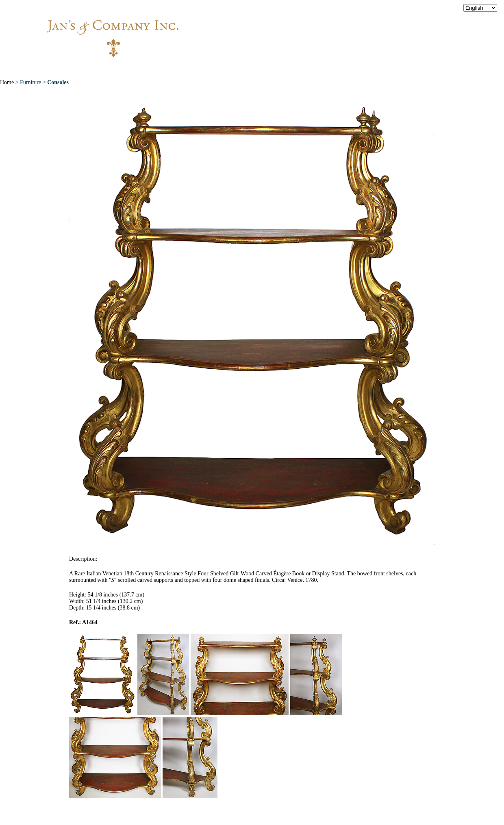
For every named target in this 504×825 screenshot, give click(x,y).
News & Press (338, 69)
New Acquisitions (191, 69)
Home (98, 69)
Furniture (30, 82)
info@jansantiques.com (362, 30)
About (135, 69)
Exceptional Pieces (268, 69)
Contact (390, 69)
